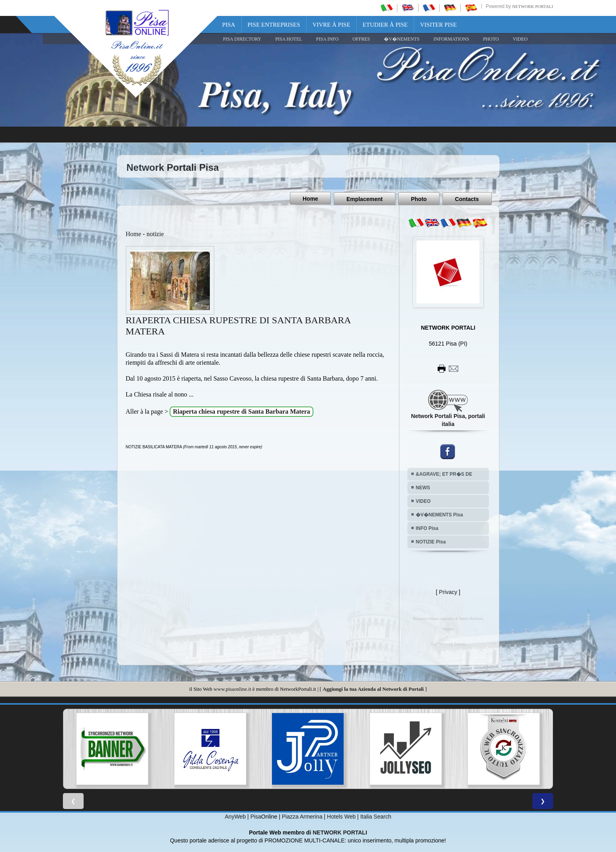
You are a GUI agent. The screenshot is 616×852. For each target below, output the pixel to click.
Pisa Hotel (289, 39)
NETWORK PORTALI (340, 832)
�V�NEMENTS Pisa (439, 514)
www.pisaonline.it (232, 689)
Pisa (229, 25)
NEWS (423, 487)
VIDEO (520, 39)
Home (310, 199)
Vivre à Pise (331, 25)
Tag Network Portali (448, 644)
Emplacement (365, 199)
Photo (419, 199)
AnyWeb (236, 816)
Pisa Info (327, 39)
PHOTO (491, 39)
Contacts (467, 199)
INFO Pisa (427, 528)
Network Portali (533, 6)
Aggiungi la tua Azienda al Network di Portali (373, 689)
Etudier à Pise (385, 25)
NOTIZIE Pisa (431, 541)
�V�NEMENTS (402, 39)
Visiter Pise (438, 25)
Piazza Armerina (302, 816)
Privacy (448, 592)
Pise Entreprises (274, 25)
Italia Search (376, 816)
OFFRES (361, 39)
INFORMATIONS (451, 39)
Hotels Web (341, 816)
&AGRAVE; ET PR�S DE (444, 474)
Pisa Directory (242, 39)
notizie (155, 234)
